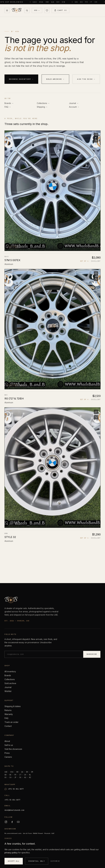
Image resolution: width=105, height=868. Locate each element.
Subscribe (92, 654)
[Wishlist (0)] (47, 10)
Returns (8, 710)
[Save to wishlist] (96, 135)
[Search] (27, 10)
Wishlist (8, 691)
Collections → (43, 103)
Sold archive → (55, 79)
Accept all (14, 861)
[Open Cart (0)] (61, 10)
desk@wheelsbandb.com (14, 810)
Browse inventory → (21, 79)
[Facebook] (12, 822)
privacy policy (11, 853)
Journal (8, 687)
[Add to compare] (96, 140)
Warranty (9, 714)
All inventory (10, 671)
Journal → (74, 103)
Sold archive (10, 683)
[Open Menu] (7, 10)
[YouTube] (18, 822)
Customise (55, 861)
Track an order (11, 722)
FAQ (6, 718)
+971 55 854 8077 (12, 800)
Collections (10, 679)
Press (7, 753)
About (7, 741)
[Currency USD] (37, 10)
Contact (8, 726)
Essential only (37, 861)
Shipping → (42, 107)
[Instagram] (6, 822)
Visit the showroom (13, 749)
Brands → (9, 103)
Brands (8, 675)
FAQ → (8, 107)
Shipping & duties (13, 706)
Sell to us (9, 745)
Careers (8, 757)
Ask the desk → (86, 79)
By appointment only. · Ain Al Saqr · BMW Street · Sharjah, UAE (29, 834)
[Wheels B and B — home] (16, 10)
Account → (74, 107)
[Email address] (44, 654)
